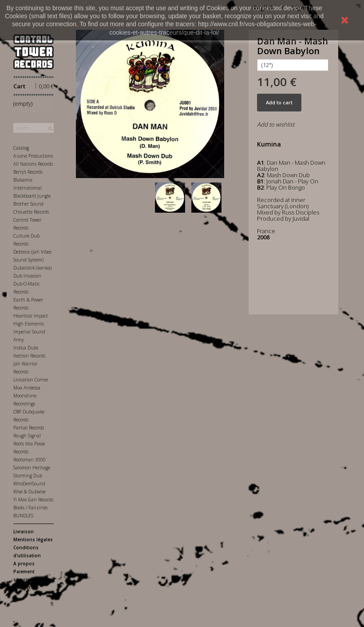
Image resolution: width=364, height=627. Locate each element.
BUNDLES (23, 516)
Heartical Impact (31, 316)
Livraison (24, 532)
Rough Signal (27, 436)
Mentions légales (33, 540)
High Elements (29, 324)
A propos (24, 564)
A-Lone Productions (33, 156)
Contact (22, 587)
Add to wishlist (276, 124)
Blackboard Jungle (32, 196)
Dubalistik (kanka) (32, 268)
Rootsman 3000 (30, 460)
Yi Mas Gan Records (33, 500)
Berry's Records (28, 172)
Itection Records (29, 356)
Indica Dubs (26, 348)
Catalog (21, 148)
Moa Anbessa (27, 388)
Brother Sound (28, 204)
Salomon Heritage (32, 468)
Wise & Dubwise (30, 492)
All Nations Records (33, 164)
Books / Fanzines (30, 508)
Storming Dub (28, 476)
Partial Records (29, 428)
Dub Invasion (27, 276)
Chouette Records (31, 212)
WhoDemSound (29, 484)
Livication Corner (31, 380)
